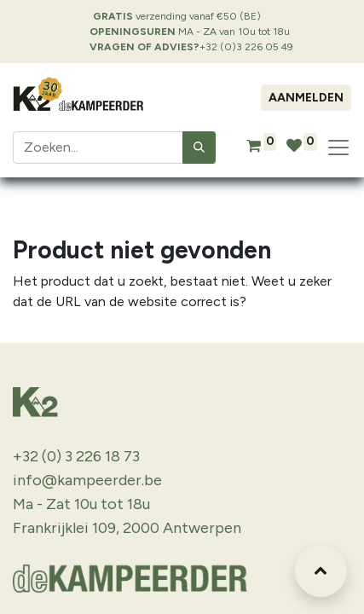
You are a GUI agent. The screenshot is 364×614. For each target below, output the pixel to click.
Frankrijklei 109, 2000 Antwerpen (127, 528)
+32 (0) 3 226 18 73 (76, 456)
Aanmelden (306, 98)
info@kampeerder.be (87, 480)
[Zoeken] (199, 148)
